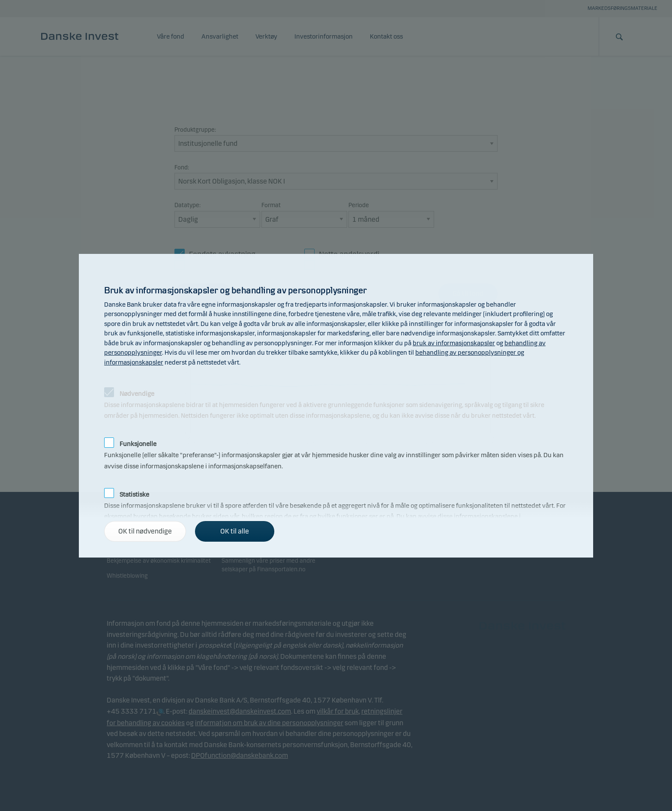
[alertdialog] (336, 406)
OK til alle (235, 531)
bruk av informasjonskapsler (454, 343)
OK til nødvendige (145, 531)
